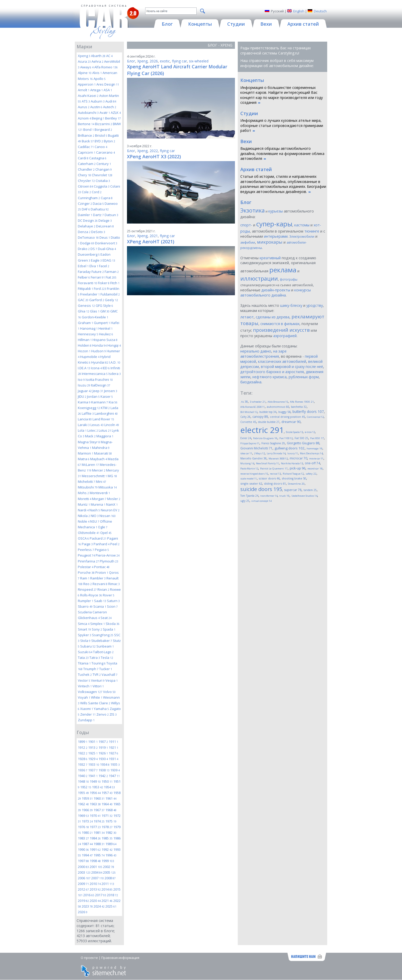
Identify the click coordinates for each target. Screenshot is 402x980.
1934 (105, 764)
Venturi (98, 680)
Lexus (97, 425)
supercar (293, 490)
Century (104, 164)
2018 (112, 895)
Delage (105, 220)
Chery (84, 175)
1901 (93, 742)
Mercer (99, 470)
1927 (113, 753)
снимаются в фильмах (280, 324)
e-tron (310, 432)
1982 (111, 833)
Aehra (97, 61)
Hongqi (114, 345)
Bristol (101, 135)
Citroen (85, 186)
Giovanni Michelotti (256, 448)
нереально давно (256, 351)
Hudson (99, 351)
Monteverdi (100, 493)
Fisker (104, 283)
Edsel (83, 266)
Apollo (100, 79)
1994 (87, 855)
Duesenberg (89, 254)
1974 (99, 821)
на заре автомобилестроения (263, 354)
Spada (109, 629)
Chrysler (86, 181)
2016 (89, 895)
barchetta (299, 407)
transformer (269, 496)
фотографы (289, 279)
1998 (95, 861)
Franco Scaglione (273, 443)
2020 (95, 901)
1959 (87, 798)
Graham (85, 323)
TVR (97, 674)
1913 (93, 747)
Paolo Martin (249, 469)
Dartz (98, 215)
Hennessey (88, 334)
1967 (99, 810)
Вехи (246, 141)
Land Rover (103, 419)
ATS (86, 101)
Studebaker (102, 641)
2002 (109, 867)
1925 (93, 753)
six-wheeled (199, 61)
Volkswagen (90, 692)
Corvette (248, 422)
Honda (99, 345)
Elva (94, 266)
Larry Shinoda (276, 453)
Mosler (114, 499)
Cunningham (89, 198)
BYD (99, 141)
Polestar (86, 567)
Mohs (83, 493)
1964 (107, 804)
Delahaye (87, 226)
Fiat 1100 (286, 438)
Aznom (84, 118)
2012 (83, 889)
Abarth (98, 56)
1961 (111, 798)
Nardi (83, 510)
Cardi (83, 158)
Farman (112, 272)
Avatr (105, 113)
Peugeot (86, 555)
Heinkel (106, 328)
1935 (115, 764)
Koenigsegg (89, 408)
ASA (108, 90)
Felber (84, 277)
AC (109, 56)
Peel (115, 544)
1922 (83, 753)
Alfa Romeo (106, 67)
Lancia (85, 419)
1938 (104, 770)
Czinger (85, 204)
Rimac (114, 584)
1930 (103, 759)
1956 (95, 793)
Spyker (85, 635)
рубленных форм (304, 377)
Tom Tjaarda (249, 496)
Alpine (85, 73)
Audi (111, 101)
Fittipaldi (85, 289)
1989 (111, 844)
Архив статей (256, 169)
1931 (113, 759)
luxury (293, 453)
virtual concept (261, 501)
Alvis (97, 73)
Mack (90, 436)
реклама (283, 270)
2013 (95, 889)
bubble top (268, 412)
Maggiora (105, 436)
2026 (83, 912)
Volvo (109, 692)
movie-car (316, 459)
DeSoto (98, 232)
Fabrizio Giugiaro (265, 438)
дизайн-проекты (276, 290)
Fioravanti (88, 283)
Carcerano (106, 152)
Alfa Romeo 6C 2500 (253, 407)
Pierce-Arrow (108, 555)
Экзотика (253, 210)
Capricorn (87, 152)
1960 (99, 798)
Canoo (101, 147)
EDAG (109, 260)
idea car (246, 453)
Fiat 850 (317, 438)
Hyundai (100, 362)
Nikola (84, 516)
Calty (245, 417)
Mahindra (101, 448)
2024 (99, 906)
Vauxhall (109, 674)
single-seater (251, 483)
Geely (111, 300)
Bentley (113, 118)
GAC (83, 300)
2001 (96, 867)
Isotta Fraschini (99, 380)
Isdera (115, 374)
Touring (99, 663)
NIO (95, 516)
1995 (99, 855)
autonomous (278, 407)
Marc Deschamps (311, 453)
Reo (88, 584)
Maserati (103, 453)
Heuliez (106, 334)
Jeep (98, 391)
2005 (109, 872)
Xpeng (84, 56)
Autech (110, 107)
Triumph (91, 669)
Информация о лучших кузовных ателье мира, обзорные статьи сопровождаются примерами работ (282, 125)
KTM (105, 408)
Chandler (86, 169)
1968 (111, 810)
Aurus (84, 107)
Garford (97, 300)
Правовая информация (120, 958)
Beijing (98, 118)
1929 (93, 759)
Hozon (84, 351)
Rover (109, 595)
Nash (95, 510)
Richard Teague (293, 474)
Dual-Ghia (107, 249)
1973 (87, 821)
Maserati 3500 (278, 459)
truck (284, 496)
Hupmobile (90, 357)
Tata (83, 658)
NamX (112, 504)
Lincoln (112, 425)
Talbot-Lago (103, 652)
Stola (85, 641)
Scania (100, 606)
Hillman (85, 340)
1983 (83, 838)
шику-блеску (291, 305)
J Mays (259, 453)
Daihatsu (100, 209)
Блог (131, 61)
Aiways (87, 67)
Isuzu (84, 385)
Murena (98, 504)
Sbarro (85, 606)
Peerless (86, 550)
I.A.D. (115, 362)
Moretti (85, 499)
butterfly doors (308, 412)
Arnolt (84, 90)
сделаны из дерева (273, 317)
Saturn (113, 601)
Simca (84, 624)
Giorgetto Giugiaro (303, 443)
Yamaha (101, 709)
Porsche (86, 572)
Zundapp (86, 720)
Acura (84, 61)
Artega (97, 90)
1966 (87, 810)
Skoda (113, 624)
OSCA (83, 538)
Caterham (87, 164)
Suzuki (85, 652)
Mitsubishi (88, 487)
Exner (246, 438)
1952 (86, 787)
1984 (95, 838)
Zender (88, 714)
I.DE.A (84, 368)
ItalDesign (101, 385)
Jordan (93, 396)
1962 (83, 804)
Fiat (111, 277)
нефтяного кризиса (269, 377)
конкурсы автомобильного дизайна (276, 293)
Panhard (102, 544)
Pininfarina (88, 561)
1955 (83, 793)
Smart (84, 629)
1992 (107, 849)
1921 (113, 747)
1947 (114, 776)
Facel (104, 266)
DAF (86, 209)
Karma (84, 402)
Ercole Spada (294, 432)
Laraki (84, 425)
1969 (83, 816)
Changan (104, 169)
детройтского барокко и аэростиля (272, 372)
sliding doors (275, 483)
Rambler (98, 578)
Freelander (90, 294)
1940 (83, 776)
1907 (103, 742)
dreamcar (291, 422)
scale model (249, 479)
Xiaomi (87, 709)
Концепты (252, 80)
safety (311, 474)
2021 (107, 901)
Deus (105, 237)
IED (106, 368)
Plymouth (109, 561)
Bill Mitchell (249, 412)
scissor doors (269, 478)
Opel (106, 533)
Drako (84, 249)
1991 (95, 849)
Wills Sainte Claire (95, 703)
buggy (284, 412)
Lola (82, 430)
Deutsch (320, 11)
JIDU (82, 396)
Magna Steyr (89, 442)
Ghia (84, 311)
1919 (103, 747)
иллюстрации (259, 278)
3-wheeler (258, 402)
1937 (93, 770)
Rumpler (86, 601)
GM (105, 311)
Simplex (98, 624)
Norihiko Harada (292, 463)
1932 (83, 764)
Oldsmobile (89, 533)
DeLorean (105, 226)
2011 (108, 884)
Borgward (103, 130)
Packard (98, 538)
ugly (245, 501)
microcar (298, 458)
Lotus (105, 430)
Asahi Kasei (88, 96)
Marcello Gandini (253, 458)
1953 (98, 787)
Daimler (85, 215)
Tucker (106, 669)
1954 (109, 787)
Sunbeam (105, 646)
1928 (83, 759)
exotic (165, 61)
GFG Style (104, 306)
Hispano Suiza (105, 340)
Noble (84, 521)
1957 (107, 793)
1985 (107, 838)
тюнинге (312, 231)
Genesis (86, 306)
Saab (100, 601)
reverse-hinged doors (254, 474)
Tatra (95, 658)
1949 (95, 781)
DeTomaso (88, 237)
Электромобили (302, 237)
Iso (81, 380)
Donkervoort (106, 243)
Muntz (84, 504)
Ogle (103, 527)
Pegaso (102, 550)
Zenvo (103, 714)
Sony (97, 629)
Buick (88, 141)
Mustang (247, 463)
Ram (85, 578)
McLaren (90, 465)
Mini (101, 482)
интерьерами (276, 236)
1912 (83, 747)
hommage (314, 449)
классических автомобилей (282, 361)
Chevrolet (102, 175)
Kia (113, 402)
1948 (83, 781)
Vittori (98, 686)
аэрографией (285, 336)
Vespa (112, 680)
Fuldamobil (110, 294)
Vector (84, 680)
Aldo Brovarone (278, 402)
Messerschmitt (94, 476)
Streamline (296, 484)
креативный (270, 258)
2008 (110, 878)
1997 (83, 861)
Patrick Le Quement (274, 469)
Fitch (115, 283)
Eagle (96, 260)
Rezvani (100, 584)
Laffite (88, 413)
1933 (94, 764)
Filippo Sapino (250, 443)
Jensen (111, 391)
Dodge (87, 243)
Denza (84, 232)
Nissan (108, 516)
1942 (103, 776)
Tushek (85, 674)
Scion (112, 606)
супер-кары (274, 224)
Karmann (100, 402)
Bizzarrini (104, 124)
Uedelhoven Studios (304, 496)
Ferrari (98, 277)
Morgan (99, 499)
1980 (87, 833)
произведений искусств (281, 330)
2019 (83, 901)
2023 (87, 906)
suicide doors (261, 489)
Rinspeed (87, 589)
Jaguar (85, 391)
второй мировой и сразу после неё (292, 367)
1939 (115, 770)
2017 (101, 895)
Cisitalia (103, 181)
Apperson (87, 84)
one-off (312, 463)
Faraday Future (91, 272)
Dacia (98, 204)
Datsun (111, 215)
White (97, 697)
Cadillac (86, 147)
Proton (102, 572)
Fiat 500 (301, 438)
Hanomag (89, 328)
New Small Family (267, 463)
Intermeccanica (95, 374)
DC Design (88, 220)
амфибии (248, 242)
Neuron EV (110, 510)
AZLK (116, 113)
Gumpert (102, 323)
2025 (111, 906)
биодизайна (251, 382)
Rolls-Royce (91, 595)
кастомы (302, 225)
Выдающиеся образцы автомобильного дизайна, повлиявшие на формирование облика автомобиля (282, 153)
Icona (96, 368)
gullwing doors (290, 448)
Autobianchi (88, 113)
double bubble (269, 422)
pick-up (298, 468)
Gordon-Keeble (95, 317)
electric (262, 430)
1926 (103, 753)
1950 (107, 781)
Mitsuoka (108, 487)
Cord (97, 192)
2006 (84, 878)
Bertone (86, 124)
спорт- (246, 225)
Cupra (107, 198)
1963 (95, 804)
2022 (154, 151)
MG (112, 476)
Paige (87, 544)
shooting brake (294, 478)
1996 (111, 855)
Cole (86, 192)
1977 (95, 827)
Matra (84, 459)
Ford (100, 289)
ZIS (113, 714)
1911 (113, 742)
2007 (98, 878)
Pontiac (102, 567)
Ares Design (108, 84)
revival (275, 474)
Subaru (88, 646)
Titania (84, 663)
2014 (107, 889)
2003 (84, 872)
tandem (310, 490)
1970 (95, 816)
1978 (107, 827)
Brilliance (86, 135)
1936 (83, 770)
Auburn (98, 101)
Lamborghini (106, 413)
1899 (83, 742)
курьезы (276, 211)
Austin (96, 107)
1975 (111, 821)
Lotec (93, 430)
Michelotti (86, 482)
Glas (95, 311)
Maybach (99, 459)
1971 (107, 816)
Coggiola (102, 186)
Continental (315, 417)
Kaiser (107, 396)
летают (247, 317)
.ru (244, 402)
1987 (87, 844)
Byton (109, 141)
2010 (95, 884)
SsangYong (103, 635)
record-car (315, 469)
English (299, 11)
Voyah (84, 697)
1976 (83, 827)
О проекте (89, 958)
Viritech (85, 686)
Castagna (98, 158)
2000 (83, 867)
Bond (89, 130)
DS (94, 249)
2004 (97, 872)
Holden (85, 345)
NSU (95, 521)
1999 (108, 861)
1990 (83, 849)
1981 (99, 833)
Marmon (86, 453)
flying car (179, 61)
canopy (260, 417)
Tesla (107, 658)
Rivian (103, 589)
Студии (249, 113)
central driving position (287, 417)
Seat (106, 618)
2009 (83, 884)
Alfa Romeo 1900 (302, 402)
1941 (93, 776)
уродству (315, 305)
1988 (99, 844)
